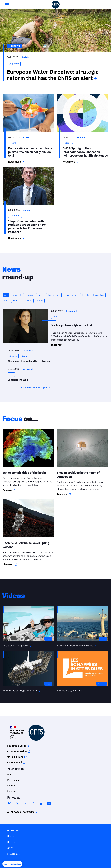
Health (85, 295)
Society (28, 301)
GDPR (10, 848)
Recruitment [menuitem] (13, 780)
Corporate (17, 295)
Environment (71, 295)
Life (6, 301)
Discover (56, 345)
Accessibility (13, 830)
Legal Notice (14, 854)
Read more (15, 162)
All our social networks (18, 812)
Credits (11, 836)
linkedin (25, 803)
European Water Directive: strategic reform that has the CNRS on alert (53, 75)
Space (40, 301)
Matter (16, 301)
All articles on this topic (33, 388)
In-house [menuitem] (12, 791)
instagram (41, 803)
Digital (30, 295)
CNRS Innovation (17, 751)
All (6, 295)
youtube (49, 803)
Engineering (54, 295)
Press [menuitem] (10, 775)
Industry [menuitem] (11, 786)
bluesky (9, 803)
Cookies (11, 842)
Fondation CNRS (16, 746)
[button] (12, 864)
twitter (17, 803)
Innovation (99, 295)
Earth (41, 295)
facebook (33, 803)
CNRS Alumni (15, 763)
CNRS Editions (15, 757)
